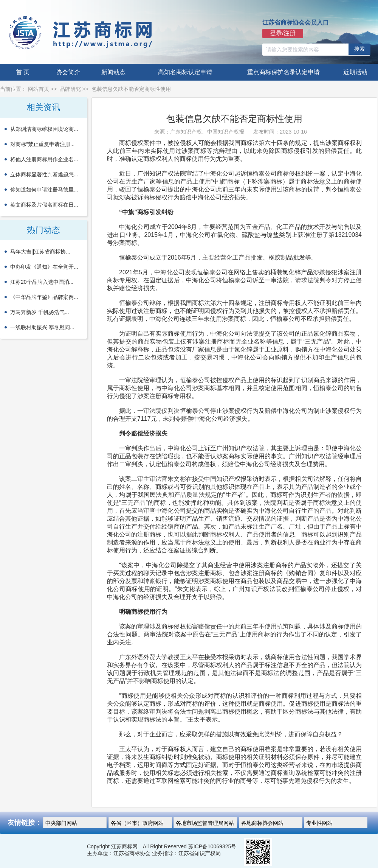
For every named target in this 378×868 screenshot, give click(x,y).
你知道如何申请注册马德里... (44, 190)
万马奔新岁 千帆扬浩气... (40, 312)
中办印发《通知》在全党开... (44, 267)
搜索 (359, 49)
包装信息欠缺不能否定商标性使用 (131, 89)
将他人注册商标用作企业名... (44, 159)
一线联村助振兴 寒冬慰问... (42, 327)
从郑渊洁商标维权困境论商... (44, 129)
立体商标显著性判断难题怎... (44, 174)
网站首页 (39, 89)
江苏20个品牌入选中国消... (42, 282)
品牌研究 (70, 89)
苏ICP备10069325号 (212, 846)
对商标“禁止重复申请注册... (42, 144)
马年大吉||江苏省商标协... (40, 252)
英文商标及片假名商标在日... (44, 205)
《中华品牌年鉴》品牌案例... (44, 297)
